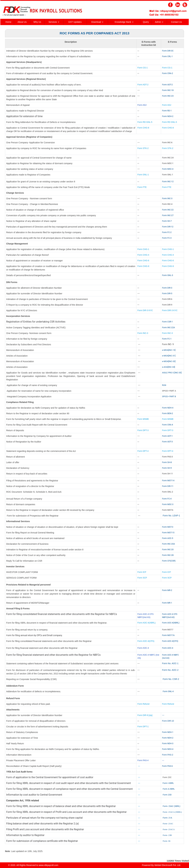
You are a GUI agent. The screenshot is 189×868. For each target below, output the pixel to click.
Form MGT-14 (168, 480)
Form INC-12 (168, 181)
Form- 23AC (168, 824)
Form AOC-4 (143, 648)
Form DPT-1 (143, 726)
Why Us (37, 22)
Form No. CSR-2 (171, 679)
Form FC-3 (167, 238)
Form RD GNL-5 (145, 122)
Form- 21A (167, 818)
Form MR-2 (167, 590)
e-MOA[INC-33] (169, 361)
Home (8, 22)
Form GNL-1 (143, 175)
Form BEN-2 (168, 413)
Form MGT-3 (168, 527)
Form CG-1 (143, 68)
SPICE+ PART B (169, 396)
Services (54, 22)
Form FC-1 (167, 339)
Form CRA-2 (168, 73)
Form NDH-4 (168, 408)
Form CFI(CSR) (169, 561)
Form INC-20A (169, 544)
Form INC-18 (168, 90)
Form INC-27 (168, 215)
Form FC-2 (167, 232)
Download (97, 22)
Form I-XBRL (168, 783)
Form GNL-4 (168, 691)
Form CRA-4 (168, 425)
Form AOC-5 (168, 538)
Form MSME (143, 419)
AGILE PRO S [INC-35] (172, 373)
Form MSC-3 (168, 504)
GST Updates (75, 22)
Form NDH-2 (168, 116)
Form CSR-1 (168, 322)
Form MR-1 (167, 603)
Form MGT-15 (168, 533)
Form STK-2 (143, 148)
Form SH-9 (167, 468)
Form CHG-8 (143, 128)
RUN (164, 385)
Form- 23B (167, 835)
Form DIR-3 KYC (145, 310)
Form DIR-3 (167, 288)
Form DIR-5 (167, 293)
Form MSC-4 (168, 169)
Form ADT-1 (167, 436)
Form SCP (142, 578)
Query (146, 22)
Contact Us (176, 22)
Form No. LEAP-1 (171, 516)
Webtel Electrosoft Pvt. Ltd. (168, 865)
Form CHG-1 (143, 249)
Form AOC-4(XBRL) (147, 623)
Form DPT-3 (143, 430)
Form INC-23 (168, 96)
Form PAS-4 (143, 760)
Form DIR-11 (168, 486)
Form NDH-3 (168, 743)
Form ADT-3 (167, 442)
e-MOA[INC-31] (169, 356)
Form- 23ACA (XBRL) (172, 812)
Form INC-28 (168, 555)
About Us (22, 22)
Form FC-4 (167, 499)
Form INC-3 (167, 198)
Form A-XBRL (169, 789)
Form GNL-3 (168, 275)
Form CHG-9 (144, 266)
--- (163, 715)
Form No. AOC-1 (170, 663)
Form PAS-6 (167, 766)
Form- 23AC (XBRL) (171, 806)
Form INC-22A (169, 327)
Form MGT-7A (168, 635)
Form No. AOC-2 (170, 670)
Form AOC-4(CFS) (146, 641)
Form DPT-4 (143, 451)
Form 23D (167, 795)
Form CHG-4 (143, 255)
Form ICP (142, 572)
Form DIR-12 (168, 227)
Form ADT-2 (143, 85)
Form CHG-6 (143, 261)
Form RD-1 (167, 111)
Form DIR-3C (168, 51)
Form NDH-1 (168, 732)
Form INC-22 (168, 210)
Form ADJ (142, 105)
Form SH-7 (167, 221)
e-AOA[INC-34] (169, 367)
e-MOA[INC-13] (169, 350)
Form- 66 (166, 841)
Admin (159, 22)
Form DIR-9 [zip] (145, 715)
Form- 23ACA (169, 829)
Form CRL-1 (167, 56)
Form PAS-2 (168, 755)
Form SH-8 (167, 462)
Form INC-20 (168, 549)
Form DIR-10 (168, 721)
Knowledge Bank (124, 22)
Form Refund (144, 704)
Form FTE (142, 187)
